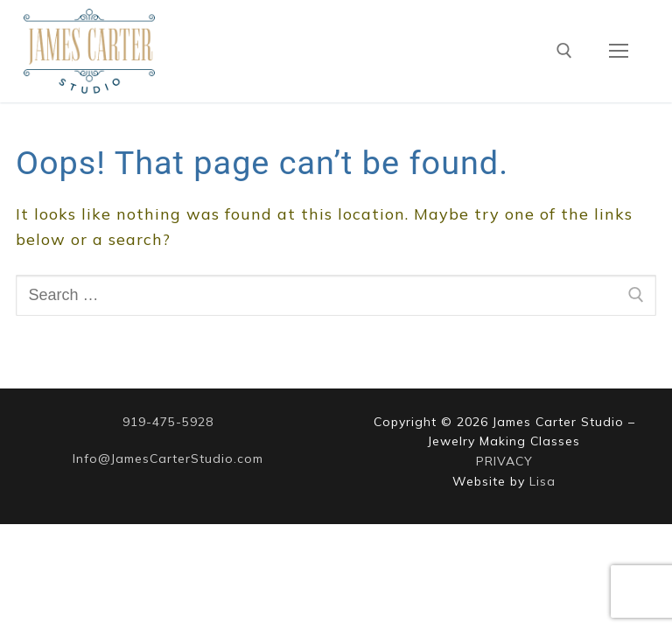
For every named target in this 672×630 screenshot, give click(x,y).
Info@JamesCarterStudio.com (168, 458)
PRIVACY (504, 461)
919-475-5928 (168, 422)
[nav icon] (618, 51)
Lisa (542, 481)
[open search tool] (564, 51)
